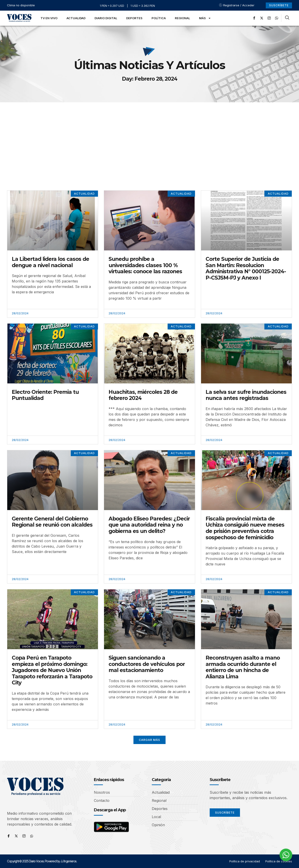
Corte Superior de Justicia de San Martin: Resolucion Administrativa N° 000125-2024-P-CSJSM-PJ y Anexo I (246, 268)
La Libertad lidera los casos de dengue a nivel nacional (50, 262)
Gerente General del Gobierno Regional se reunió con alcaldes (52, 522)
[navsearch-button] (287, 18)
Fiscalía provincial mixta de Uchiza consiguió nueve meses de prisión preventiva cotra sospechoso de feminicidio (245, 528)
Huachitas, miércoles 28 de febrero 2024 (143, 395)
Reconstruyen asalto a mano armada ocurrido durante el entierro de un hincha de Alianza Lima (243, 667)
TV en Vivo (49, 18)
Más (205, 18)
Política (159, 18)
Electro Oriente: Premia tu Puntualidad (45, 395)
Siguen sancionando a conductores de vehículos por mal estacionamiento (147, 664)
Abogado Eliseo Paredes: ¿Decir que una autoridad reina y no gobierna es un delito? (149, 525)
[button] (150, 740)
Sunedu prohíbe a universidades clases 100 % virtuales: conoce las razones (145, 265)
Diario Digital (106, 18)
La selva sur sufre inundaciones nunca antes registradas (246, 395)
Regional (182, 18)
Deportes (134, 18)
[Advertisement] (149, 136)
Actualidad (76, 18)
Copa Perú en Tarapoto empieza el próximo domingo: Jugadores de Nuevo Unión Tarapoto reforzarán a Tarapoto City (52, 670)
